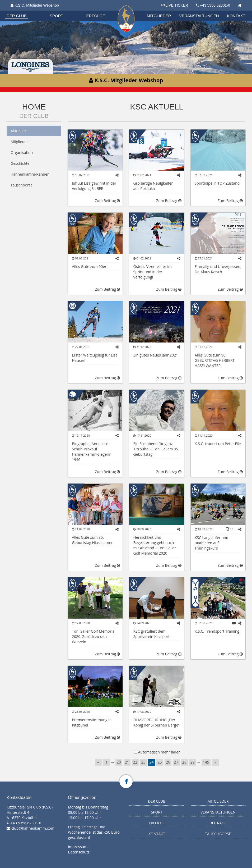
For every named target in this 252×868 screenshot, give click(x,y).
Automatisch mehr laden (159, 752)
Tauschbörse (22, 185)
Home (34, 107)
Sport (56, 16)
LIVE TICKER (174, 5)
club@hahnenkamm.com (33, 828)
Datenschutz (79, 852)
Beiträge (218, 823)
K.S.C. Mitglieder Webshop (35, 5)
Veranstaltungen (199, 16)
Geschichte (20, 163)
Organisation (26, 10)
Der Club (17, 16)
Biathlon (25, 10)
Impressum (78, 847)
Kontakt (236, 16)
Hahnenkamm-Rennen (30, 174)
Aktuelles (18, 131)
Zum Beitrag (107, 201)
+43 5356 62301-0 (215, 5)
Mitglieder (159, 16)
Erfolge (96, 16)
